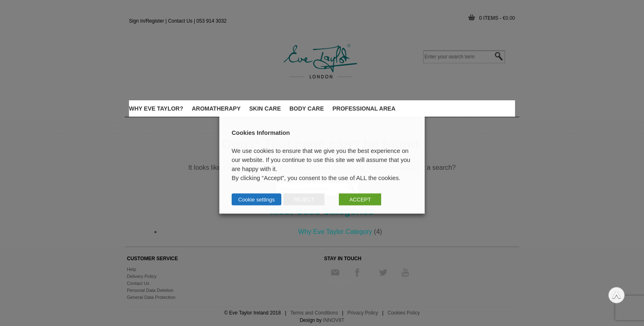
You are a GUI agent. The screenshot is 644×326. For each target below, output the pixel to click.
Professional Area (364, 109)
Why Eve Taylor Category (335, 232)
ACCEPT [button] (360, 199)
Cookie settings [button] (256, 199)
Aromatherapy (216, 109)
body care (307, 109)
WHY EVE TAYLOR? (156, 109)
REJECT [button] (304, 199)
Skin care (265, 109)
